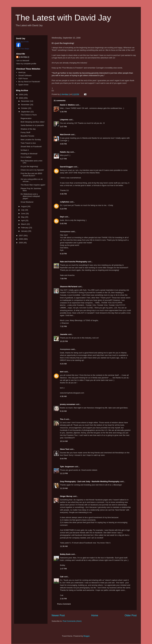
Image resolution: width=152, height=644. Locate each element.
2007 (21, 236)
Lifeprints (64, 120)
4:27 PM (63, 159)
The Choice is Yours (29, 115)
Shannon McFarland (69, 287)
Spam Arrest (23, 85)
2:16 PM (63, 599)
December (25, 101)
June (23, 214)
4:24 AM (63, 364)
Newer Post (58, 615)
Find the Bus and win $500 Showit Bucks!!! (31, 175)
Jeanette (64, 334)
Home (95, 615)
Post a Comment (64, 604)
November (25, 105)
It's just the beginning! (29, 166)
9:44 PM (63, 459)
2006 (21, 239)
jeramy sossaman (68, 404)
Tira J (62, 419)
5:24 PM (63, 209)
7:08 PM (63, 279)
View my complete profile (26, 64)
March (24, 224)
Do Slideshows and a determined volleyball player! (30, 196)
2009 (21, 95)
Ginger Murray (66, 496)
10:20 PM (64, 341)
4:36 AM (63, 396)
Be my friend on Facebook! (29, 82)
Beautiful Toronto (27, 136)
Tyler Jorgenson (67, 467)
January (25, 231)
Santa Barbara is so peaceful (32, 125)
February (25, 228)
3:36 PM (63, 112)
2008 (21, 98)
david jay (22, 72)
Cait (62, 577)
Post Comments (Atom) (72, 621)
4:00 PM (63, 144)
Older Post (131, 615)
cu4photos (65, 202)
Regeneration (26, 118)
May (23, 217)
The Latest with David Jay (63, 18)
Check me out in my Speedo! (32, 170)
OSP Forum (23, 79)
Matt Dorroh (65, 135)
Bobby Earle (65, 554)
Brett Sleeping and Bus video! (33, 122)
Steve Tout (65, 449)
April (23, 220)
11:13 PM (64, 473)
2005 (21, 243)
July (23, 210)
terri (62, 372)
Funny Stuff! (25, 132)
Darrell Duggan (67, 167)
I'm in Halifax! (26, 157)
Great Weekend (27, 202)
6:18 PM (63, 254)
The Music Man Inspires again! (33, 185)
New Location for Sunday (31, 140)
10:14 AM (64, 441)
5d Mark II (25, 150)
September (26, 112)
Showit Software (25, 75)
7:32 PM (63, 326)
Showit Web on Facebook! (31, 147)
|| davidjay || (24, 57)
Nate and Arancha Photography (74, 262)
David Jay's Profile (22, 42)
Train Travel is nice (28, 143)
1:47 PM (63, 569)
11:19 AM (64, 488)
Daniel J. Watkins (67, 105)
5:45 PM (63, 224)
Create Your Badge (23, 49)
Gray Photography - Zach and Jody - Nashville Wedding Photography (90, 481)
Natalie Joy (65, 152)
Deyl (62, 217)
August (24, 206)
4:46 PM (63, 194)
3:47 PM (63, 127)
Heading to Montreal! (29, 154)
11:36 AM (64, 546)
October (25, 108)
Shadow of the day (28, 129)
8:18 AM (63, 411)
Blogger (87, 636)
